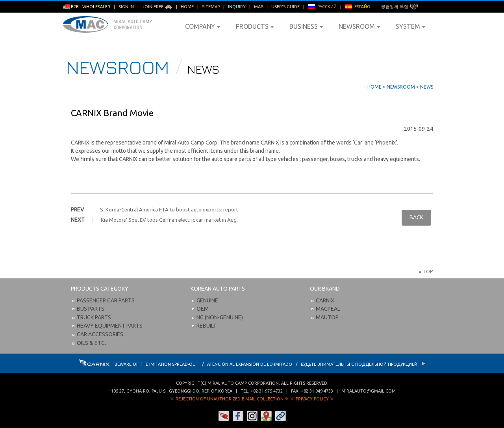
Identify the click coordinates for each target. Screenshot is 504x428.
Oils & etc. (91, 343)
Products (255, 26)
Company (203, 26)
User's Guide (285, 7)
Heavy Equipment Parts (110, 326)
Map (258, 7)
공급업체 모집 (400, 7)
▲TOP (425, 271)
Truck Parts (94, 317)
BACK (416, 217)
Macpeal (328, 309)
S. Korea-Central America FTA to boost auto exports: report (169, 209)
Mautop (327, 317)
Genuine (207, 300)
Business (306, 26)
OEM (203, 309)
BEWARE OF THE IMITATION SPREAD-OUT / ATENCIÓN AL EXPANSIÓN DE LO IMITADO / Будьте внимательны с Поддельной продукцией (252, 364)
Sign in (126, 7)
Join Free (157, 7)
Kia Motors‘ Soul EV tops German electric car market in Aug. (169, 220)
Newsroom (359, 26)
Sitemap (211, 7)
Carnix (325, 300)
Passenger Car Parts (106, 300)
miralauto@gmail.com (369, 391)
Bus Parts (91, 309)
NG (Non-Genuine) (220, 317)
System (410, 26)
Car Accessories (100, 334)
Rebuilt (207, 326)
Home (187, 7)
